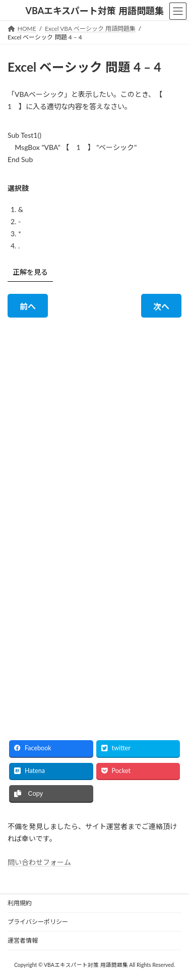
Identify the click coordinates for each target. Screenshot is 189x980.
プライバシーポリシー (38, 922)
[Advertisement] (94, 419)
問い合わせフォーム (39, 863)
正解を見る (30, 272)
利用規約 (20, 903)
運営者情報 (23, 940)
